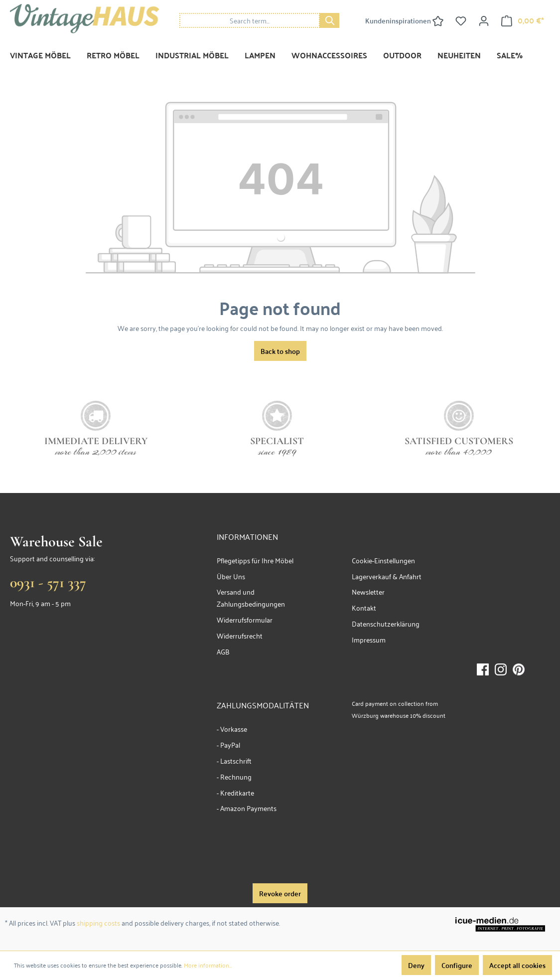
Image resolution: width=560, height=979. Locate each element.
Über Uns (231, 576)
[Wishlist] (461, 20)
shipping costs (98, 922)
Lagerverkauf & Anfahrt (387, 576)
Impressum (369, 639)
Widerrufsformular (245, 619)
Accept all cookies (517, 965)
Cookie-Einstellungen (383, 560)
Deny (416, 965)
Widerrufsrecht (240, 635)
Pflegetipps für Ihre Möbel (255, 560)
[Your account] (484, 20)
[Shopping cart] (523, 20)
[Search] (329, 20)
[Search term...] (250, 20)
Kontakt (364, 607)
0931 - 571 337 (48, 582)
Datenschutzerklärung (386, 623)
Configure (457, 965)
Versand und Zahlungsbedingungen (251, 597)
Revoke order (280, 893)
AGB (223, 651)
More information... (208, 965)
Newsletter (368, 591)
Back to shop (280, 351)
